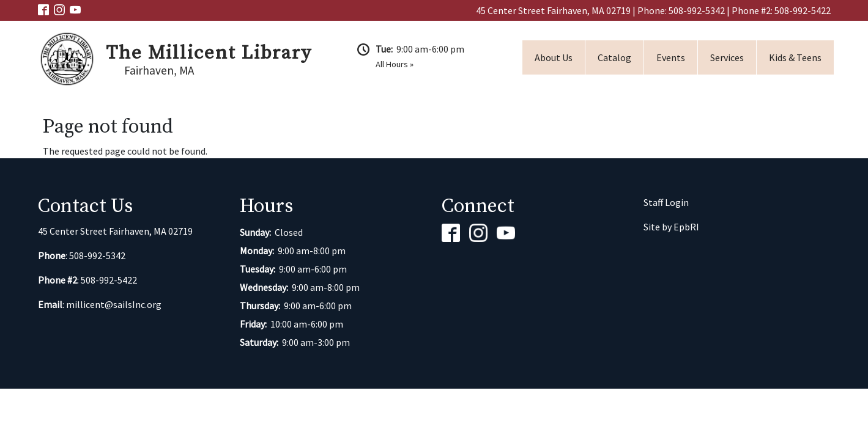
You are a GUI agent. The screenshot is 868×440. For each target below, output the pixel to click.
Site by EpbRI (671, 227)
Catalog (614, 57)
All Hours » (395, 64)
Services (727, 57)
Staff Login (666, 202)
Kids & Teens (795, 57)
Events (671, 57)
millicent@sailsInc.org (114, 304)
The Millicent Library (209, 53)
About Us (554, 57)
